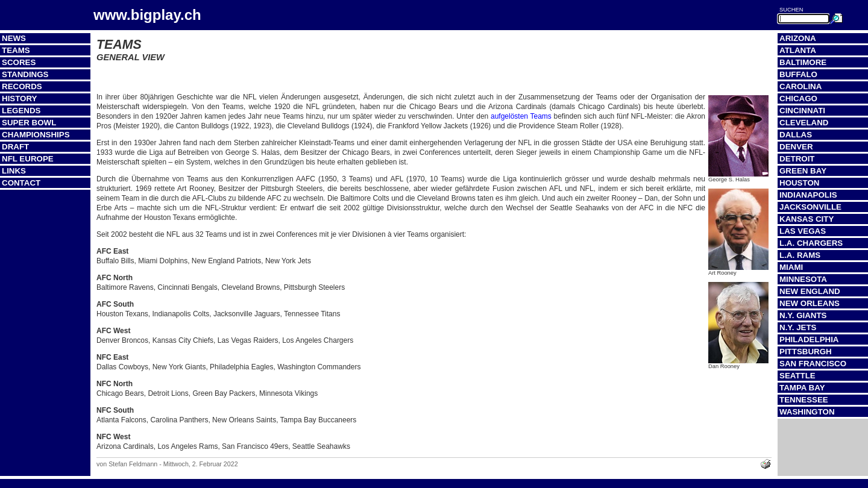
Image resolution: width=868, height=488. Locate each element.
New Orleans (810, 303)
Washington (807, 412)
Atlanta (798, 50)
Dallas (796, 135)
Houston (799, 183)
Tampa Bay (802, 388)
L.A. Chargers (811, 243)
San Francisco (813, 364)
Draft (15, 147)
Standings (25, 74)
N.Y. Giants (803, 315)
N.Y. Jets (798, 327)
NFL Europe (28, 159)
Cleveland (804, 123)
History (20, 99)
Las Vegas (803, 231)
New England (810, 291)
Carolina (800, 86)
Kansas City (807, 219)
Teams (16, 50)
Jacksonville (810, 207)
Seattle (797, 376)
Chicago (798, 99)
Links (14, 171)
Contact (21, 183)
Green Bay (803, 171)
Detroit (797, 159)
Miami (791, 267)
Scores (19, 62)
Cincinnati (802, 111)
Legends (21, 111)
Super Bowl (29, 123)
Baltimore (803, 62)
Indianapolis (808, 195)
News (14, 38)
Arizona (798, 38)
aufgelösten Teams (521, 116)
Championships (36, 135)
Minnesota (803, 279)
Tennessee (804, 400)
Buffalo (798, 74)
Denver (796, 147)
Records (22, 86)
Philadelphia (809, 339)
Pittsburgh (806, 352)
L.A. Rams (800, 255)
